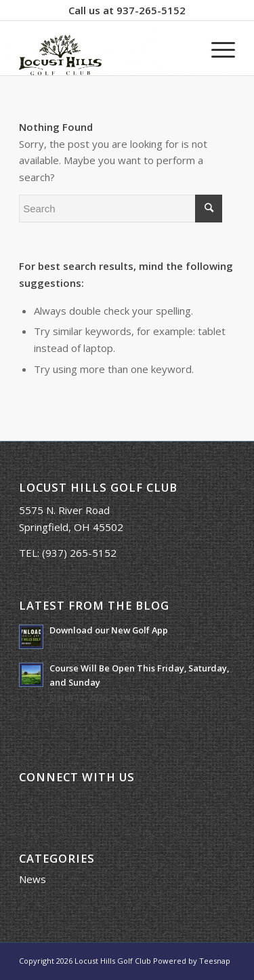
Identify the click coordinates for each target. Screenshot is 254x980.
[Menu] (216, 48)
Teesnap (215, 961)
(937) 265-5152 (79, 553)
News (33, 879)
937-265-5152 (151, 10)
